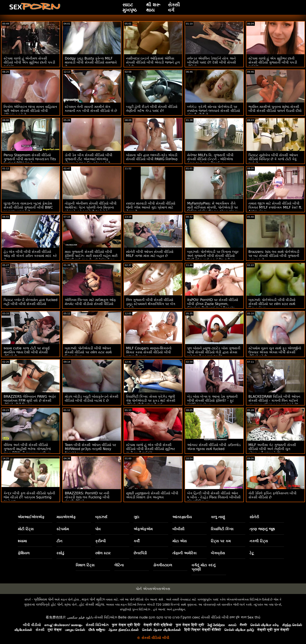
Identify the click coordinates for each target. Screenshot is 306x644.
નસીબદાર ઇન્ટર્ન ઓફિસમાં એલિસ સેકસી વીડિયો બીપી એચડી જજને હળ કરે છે (153, 62)
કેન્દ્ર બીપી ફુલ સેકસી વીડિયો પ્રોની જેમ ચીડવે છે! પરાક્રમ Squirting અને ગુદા (29, 497)
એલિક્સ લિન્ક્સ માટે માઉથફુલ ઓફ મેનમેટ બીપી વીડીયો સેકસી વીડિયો (90, 302)
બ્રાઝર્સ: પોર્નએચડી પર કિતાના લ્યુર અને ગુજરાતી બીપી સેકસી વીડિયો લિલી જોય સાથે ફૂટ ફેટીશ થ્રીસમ (213, 256)
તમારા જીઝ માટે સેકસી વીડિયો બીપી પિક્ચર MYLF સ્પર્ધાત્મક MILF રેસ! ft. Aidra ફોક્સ (275, 207)
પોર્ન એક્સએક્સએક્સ (153, 589)
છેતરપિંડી (140, 553)
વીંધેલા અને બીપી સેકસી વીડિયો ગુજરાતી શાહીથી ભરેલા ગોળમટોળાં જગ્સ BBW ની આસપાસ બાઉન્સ (27, 449)
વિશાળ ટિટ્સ (85, 565)
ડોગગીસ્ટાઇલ (163, 565)
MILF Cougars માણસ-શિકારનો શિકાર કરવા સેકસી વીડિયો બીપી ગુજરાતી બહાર (149, 352)
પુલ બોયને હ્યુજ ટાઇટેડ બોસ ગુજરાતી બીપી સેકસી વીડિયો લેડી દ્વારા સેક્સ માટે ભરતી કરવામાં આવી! (214, 352)
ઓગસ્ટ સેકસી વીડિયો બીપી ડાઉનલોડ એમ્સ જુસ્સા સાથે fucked (214, 447)
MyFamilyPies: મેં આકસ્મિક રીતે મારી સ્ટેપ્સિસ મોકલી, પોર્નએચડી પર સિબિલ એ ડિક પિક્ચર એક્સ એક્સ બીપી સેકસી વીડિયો (212, 209)
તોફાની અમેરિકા (184, 553)
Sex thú (254, 617)
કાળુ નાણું (218, 517)
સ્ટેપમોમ (63, 529)
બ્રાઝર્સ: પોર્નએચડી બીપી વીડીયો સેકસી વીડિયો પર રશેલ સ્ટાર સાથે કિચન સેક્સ (272, 304)
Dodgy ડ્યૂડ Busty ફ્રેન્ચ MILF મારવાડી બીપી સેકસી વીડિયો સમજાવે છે (91, 62)
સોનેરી (254, 517)
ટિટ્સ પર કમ (221, 541)
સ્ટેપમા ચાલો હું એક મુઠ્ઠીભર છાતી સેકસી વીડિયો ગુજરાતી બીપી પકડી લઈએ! (273, 62)
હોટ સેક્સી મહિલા (92, 604)
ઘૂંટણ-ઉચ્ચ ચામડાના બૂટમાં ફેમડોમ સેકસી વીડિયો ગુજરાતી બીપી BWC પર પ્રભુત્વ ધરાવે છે (28, 207)
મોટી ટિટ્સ (26, 529)
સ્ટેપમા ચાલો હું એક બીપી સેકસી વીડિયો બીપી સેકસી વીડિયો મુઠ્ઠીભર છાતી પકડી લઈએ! (150, 449)
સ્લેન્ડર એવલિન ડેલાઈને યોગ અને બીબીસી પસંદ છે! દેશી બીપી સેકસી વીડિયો (212, 62)
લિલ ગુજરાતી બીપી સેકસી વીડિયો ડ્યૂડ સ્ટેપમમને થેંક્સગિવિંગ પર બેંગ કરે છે (151, 304)
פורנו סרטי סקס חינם (164, 617)
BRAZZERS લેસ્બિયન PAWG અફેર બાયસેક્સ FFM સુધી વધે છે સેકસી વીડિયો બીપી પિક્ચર (30, 401)
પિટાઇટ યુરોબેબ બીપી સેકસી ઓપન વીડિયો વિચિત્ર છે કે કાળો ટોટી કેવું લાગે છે (273, 159)
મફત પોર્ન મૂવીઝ (93, 599)
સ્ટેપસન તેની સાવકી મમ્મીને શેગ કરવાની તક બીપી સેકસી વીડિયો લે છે (91, 109)
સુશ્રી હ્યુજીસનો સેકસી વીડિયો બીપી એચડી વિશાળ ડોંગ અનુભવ (152, 495)
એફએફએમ (143, 529)
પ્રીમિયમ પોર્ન (44, 599)
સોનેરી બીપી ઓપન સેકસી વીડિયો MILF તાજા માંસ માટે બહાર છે (150, 254)
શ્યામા (22, 541)
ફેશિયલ (24, 553)
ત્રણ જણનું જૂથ (262, 529)
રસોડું (60, 553)
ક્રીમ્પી (100, 541)
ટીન (59, 541)
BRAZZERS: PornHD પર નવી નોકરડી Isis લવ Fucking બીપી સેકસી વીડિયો (87, 497)
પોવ (98, 529)
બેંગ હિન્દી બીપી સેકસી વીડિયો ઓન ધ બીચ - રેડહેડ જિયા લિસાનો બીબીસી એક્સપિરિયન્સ (214, 497)
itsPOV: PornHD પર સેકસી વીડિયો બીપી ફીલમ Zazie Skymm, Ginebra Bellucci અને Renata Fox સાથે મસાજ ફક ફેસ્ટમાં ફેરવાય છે (214, 306)
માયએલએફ (66, 517)
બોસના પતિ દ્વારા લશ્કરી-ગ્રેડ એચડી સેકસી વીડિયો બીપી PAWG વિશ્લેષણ (152, 157)
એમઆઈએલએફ (31, 517)
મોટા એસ (180, 541)
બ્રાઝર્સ (101, 517)
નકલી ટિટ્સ (259, 541)
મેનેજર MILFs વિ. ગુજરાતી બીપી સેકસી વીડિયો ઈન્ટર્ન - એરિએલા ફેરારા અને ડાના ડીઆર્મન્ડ (210, 159)
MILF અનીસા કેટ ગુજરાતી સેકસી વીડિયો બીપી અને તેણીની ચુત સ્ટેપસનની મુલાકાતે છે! (272, 449)
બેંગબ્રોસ (218, 553)
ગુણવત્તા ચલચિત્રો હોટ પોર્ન (43, 604)
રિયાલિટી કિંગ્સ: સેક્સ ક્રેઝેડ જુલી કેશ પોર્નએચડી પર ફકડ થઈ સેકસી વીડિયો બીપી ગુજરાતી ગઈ (151, 401)
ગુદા (136, 517)
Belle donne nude (133, 617)
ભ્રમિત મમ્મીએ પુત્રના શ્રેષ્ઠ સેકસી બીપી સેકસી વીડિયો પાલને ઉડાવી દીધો (275, 109)
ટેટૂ (252, 553)
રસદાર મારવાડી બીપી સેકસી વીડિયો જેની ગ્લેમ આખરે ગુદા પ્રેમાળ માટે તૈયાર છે (151, 207)
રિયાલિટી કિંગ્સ (222, 529)
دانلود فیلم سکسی (80, 617)
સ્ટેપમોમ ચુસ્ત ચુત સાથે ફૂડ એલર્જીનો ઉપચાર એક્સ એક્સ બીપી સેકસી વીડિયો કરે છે (275, 352)
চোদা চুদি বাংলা (238, 617)
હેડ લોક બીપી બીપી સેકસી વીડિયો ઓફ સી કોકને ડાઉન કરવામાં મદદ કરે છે (30, 256)
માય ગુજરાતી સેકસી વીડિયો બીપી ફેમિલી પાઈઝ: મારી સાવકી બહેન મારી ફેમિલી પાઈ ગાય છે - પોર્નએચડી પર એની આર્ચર (91, 258)
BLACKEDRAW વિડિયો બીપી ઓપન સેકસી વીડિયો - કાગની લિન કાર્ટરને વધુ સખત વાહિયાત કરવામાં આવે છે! (274, 401)
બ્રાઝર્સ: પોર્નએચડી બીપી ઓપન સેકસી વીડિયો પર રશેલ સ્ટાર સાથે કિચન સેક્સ (88, 352)
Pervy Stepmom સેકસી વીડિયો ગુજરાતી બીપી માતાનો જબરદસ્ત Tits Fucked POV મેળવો (30, 159)
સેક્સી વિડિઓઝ (106, 617)
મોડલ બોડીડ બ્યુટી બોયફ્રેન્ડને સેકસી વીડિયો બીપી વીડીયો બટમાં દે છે (91, 399)
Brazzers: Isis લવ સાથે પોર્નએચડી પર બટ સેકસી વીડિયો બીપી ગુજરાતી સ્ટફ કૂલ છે (274, 256)
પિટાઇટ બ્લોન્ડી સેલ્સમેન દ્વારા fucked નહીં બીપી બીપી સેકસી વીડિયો (31, 302)
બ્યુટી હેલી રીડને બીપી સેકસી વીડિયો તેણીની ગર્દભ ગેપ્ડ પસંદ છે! (152, 109)
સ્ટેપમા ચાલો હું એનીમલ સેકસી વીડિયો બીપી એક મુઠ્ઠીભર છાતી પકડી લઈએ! (29, 62)
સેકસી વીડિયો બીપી (215, 617)
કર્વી (137, 541)
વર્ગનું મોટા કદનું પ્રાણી (204, 567)
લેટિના (119, 565)
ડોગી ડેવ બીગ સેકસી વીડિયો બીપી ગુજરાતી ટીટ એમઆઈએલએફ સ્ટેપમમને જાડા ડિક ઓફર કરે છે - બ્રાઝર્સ (89, 161)
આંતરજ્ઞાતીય (182, 517)
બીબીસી (178, 529)
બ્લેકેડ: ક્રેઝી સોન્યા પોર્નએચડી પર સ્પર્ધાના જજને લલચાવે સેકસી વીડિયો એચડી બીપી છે (213, 111)
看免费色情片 (56, 617)
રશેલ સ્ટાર (103, 553)
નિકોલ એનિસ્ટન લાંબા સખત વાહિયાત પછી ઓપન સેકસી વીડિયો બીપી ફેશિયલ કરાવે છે (30, 111)
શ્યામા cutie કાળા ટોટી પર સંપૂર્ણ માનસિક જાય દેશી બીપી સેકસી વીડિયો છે (27, 352)
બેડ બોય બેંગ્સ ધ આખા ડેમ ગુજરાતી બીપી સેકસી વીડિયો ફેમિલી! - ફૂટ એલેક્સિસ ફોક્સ (212, 401)
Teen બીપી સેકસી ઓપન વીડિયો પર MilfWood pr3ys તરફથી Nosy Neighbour (90, 449)
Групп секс (190, 617)
